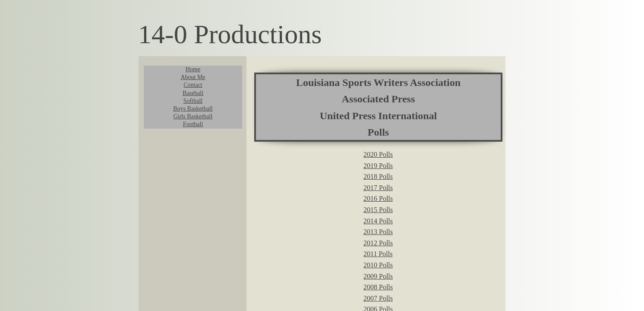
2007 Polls (378, 298)
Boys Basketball (193, 109)
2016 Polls (378, 198)
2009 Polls (378, 276)
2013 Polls (378, 232)
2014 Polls (378, 221)
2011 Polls (378, 254)
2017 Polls (378, 188)
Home (193, 69)
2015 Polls (378, 210)
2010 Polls (378, 265)
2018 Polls (378, 176)
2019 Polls (378, 166)
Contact (193, 85)
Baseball (193, 93)
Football (193, 124)
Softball (193, 101)
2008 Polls (378, 287)
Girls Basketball (193, 116)
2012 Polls (378, 243)
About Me (193, 77)
